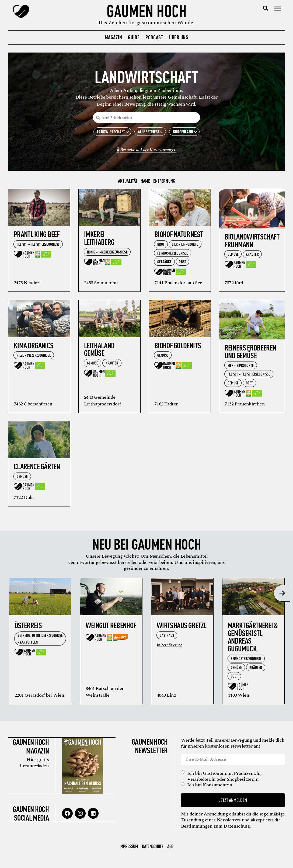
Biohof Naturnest (179, 236)
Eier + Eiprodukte (185, 246)
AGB (170, 848)
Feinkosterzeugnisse (173, 254)
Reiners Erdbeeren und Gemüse (250, 353)
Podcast (154, 37)
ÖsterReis (28, 627)
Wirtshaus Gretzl (182, 627)
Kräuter (252, 256)
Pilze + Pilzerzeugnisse (34, 357)
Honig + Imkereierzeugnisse (107, 253)
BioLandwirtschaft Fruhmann (252, 242)
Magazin (114, 37)
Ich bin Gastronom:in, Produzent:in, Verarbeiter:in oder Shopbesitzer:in (225, 778)
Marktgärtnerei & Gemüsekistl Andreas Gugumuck (253, 638)
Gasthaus (167, 637)
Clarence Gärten (37, 468)
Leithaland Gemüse (99, 351)
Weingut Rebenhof (111, 627)
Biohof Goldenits (178, 347)
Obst (182, 263)
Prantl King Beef (37, 236)
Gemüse (233, 256)
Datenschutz (268, 828)
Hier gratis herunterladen (34, 764)
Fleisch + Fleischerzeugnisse (38, 246)
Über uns (179, 37)
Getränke (164, 263)
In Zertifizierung (170, 647)
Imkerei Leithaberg (99, 240)
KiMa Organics (34, 347)
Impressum (129, 848)
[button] (266, 8)
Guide (134, 37)
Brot (161, 246)
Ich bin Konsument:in (210, 787)
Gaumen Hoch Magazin (30, 748)
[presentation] (282, 595)
